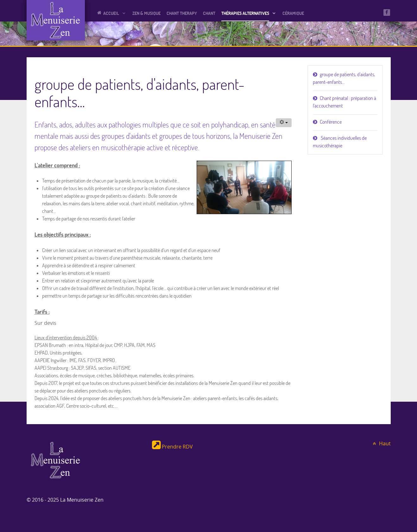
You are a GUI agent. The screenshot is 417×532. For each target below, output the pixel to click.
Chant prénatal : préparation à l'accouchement (344, 102)
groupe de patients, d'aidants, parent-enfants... (344, 78)
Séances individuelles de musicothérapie (340, 142)
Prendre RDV (172, 447)
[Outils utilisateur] (284, 123)
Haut (381, 444)
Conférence (331, 122)
